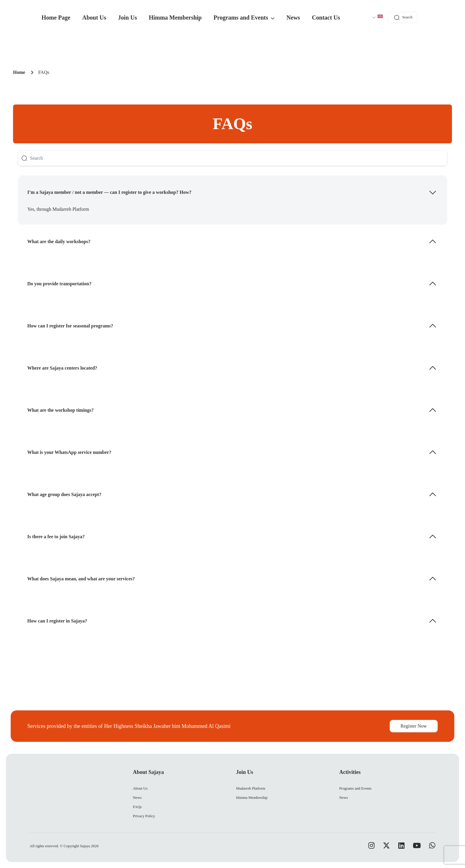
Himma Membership (175, 18)
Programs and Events (244, 18)
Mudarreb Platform (251, 788)
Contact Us (326, 18)
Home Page (56, 18)
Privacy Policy (144, 816)
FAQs (137, 807)
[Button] (24, 158)
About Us (94, 18)
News (293, 18)
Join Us (128, 18)
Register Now (414, 726)
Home (19, 72)
